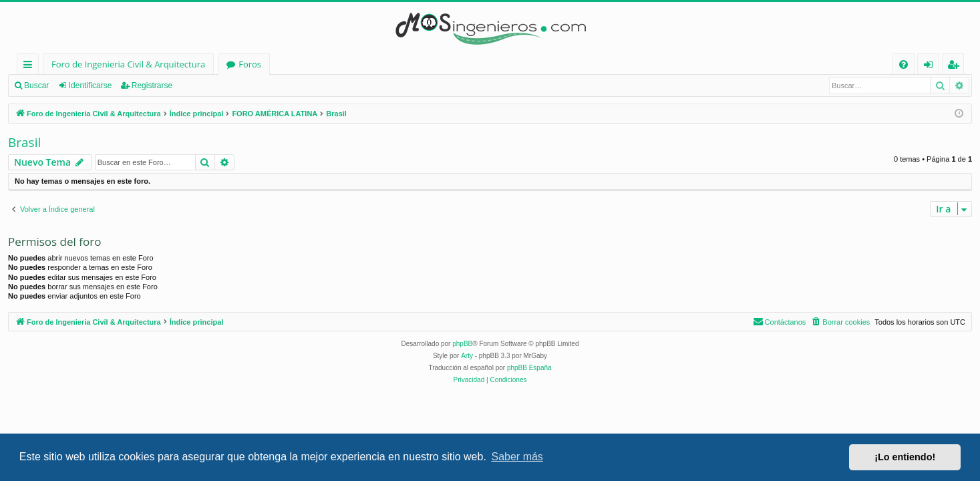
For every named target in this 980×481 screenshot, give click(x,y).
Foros (250, 64)
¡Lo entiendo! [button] (905, 457)
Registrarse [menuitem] (956, 66)
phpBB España (529, 368)
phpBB (462, 344)
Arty (467, 356)
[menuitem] (904, 64)
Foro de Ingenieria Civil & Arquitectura (128, 64)
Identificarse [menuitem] (932, 66)
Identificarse (91, 86)
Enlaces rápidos (30, 66)
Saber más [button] (517, 457)
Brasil (24, 142)
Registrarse (152, 86)
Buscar (36, 86)
